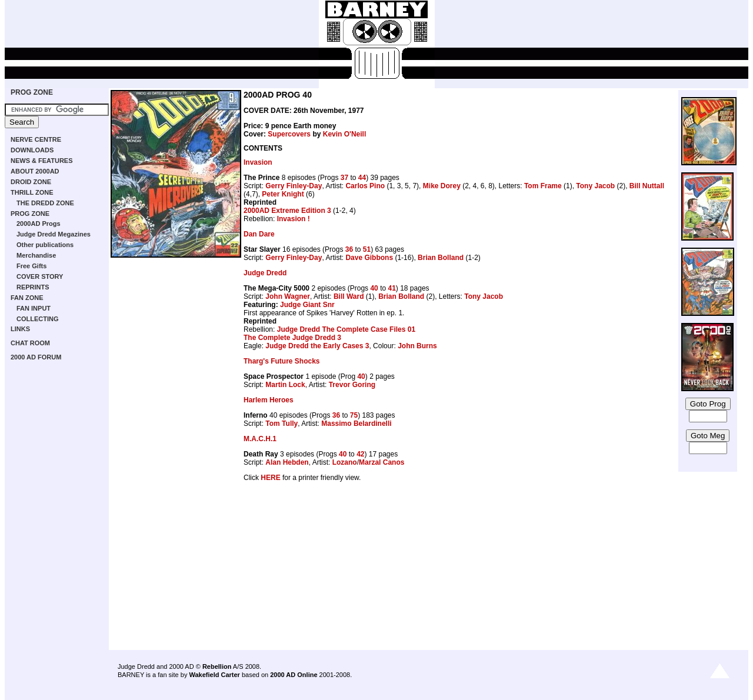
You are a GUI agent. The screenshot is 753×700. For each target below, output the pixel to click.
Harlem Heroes (269, 400)
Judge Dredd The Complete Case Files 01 (346, 329)
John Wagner (288, 296)
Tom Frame (543, 186)
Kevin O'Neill (345, 134)
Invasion (258, 162)
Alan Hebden (287, 462)
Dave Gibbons (369, 258)
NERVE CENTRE (36, 139)
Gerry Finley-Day (294, 186)
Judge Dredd (265, 273)
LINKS (20, 329)
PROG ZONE (32, 92)
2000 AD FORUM (36, 357)
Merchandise (36, 255)
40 (374, 288)
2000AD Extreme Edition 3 (287, 211)
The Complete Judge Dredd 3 (292, 338)
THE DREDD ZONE (45, 203)
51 (367, 249)
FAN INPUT (34, 308)
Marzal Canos (382, 462)
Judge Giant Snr (307, 305)
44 (362, 178)
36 (349, 249)
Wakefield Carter (214, 675)
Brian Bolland (441, 258)
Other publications (45, 245)
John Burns (417, 346)
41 (392, 288)
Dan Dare (259, 234)
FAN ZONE (27, 298)
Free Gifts (31, 266)
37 (344, 178)
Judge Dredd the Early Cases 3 (317, 346)
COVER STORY (40, 276)
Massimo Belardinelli (356, 424)
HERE (270, 478)
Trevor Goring (352, 385)
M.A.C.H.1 (260, 439)
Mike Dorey (442, 186)
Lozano (345, 462)
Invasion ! (294, 219)
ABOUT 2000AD (35, 171)
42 (360, 454)
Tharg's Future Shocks (282, 361)
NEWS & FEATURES (42, 161)
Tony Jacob (595, 186)
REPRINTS (33, 287)
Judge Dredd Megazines (54, 234)
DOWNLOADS (32, 150)
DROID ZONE (31, 182)
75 (354, 415)
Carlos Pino (365, 186)
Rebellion (217, 666)
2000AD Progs (39, 224)
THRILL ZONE (32, 192)
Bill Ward (349, 296)
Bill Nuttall (647, 186)
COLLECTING (38, 319)
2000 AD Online (294, 675)
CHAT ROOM (30, 343)
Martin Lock (285, 385)
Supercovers (289, 134)
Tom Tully (281, 424)
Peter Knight (283, 194)
